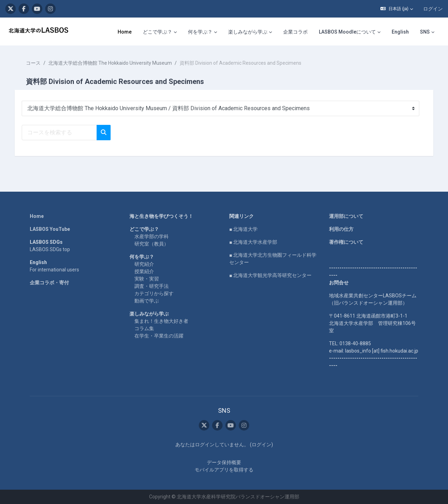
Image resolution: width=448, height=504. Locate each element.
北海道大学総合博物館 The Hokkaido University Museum (115, 63)
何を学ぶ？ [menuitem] (200, 32)
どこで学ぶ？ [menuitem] (157, 32)
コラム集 (144, 328)
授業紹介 (144, 271)
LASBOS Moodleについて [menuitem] (347, 32)
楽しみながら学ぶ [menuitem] (248, 32)
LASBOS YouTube (50, 229)
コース (38, 63)
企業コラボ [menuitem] (295, 32)
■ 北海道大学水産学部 (253, 242)
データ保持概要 (224, 462)
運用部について (346, 216)
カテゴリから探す (154, 293)
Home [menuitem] (125, 32)
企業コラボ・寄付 (49, 283)
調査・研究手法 (152, 286)
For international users (54, 270)
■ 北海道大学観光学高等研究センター (270, 275)
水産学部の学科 (152, 236)
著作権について (346, 242)
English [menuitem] (400, 32)
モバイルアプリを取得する (224, 470)
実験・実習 (147, 279)
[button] (397, 9)
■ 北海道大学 (243, 229)
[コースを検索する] (64, 133)
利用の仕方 (341, 229)
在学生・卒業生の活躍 (159, 336)
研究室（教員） (152, 244)
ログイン (433, 9)
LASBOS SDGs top (50, 249)
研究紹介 (144, 264)
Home (37, 216)
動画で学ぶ (147, 301)
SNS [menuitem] (425, 32)
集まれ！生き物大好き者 (161, 321)
